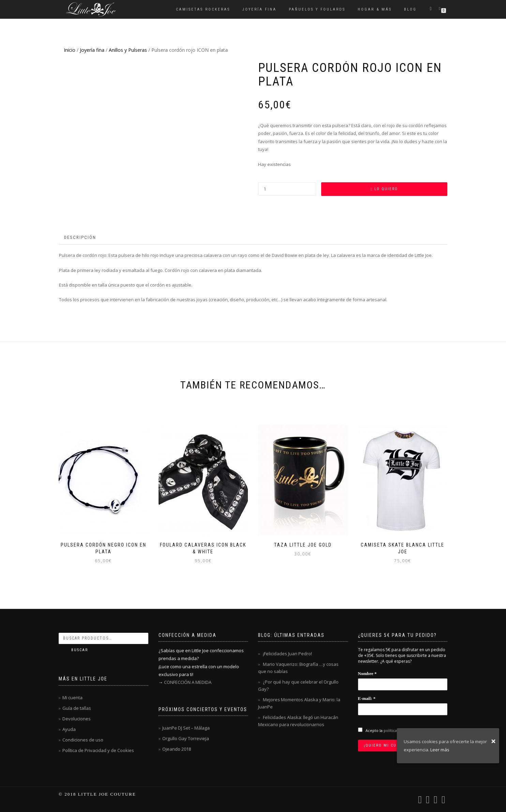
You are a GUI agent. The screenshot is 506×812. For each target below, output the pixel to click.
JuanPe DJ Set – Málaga (186, 728)
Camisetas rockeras (203, 9)
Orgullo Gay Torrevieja (186, 738)
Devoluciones (77, 719)
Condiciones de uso (83, 740)
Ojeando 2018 (177, 749)
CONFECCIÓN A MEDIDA (188, 682)
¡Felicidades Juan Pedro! (287, 654)
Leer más (440, 750)
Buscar (80, 650)
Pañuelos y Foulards (317, 9)
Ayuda (69, 729)
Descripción (80, 237)
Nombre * (367, 673)
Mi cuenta (72, 698)
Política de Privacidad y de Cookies (98, 750)
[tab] (80, 238)
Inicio (70, 50)
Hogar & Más (375, 9)
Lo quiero (386, 189)
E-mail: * (367, 698)
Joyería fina (259, 9)
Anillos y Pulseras (128, 50)
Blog (410, 9)
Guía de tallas (77, 708)
